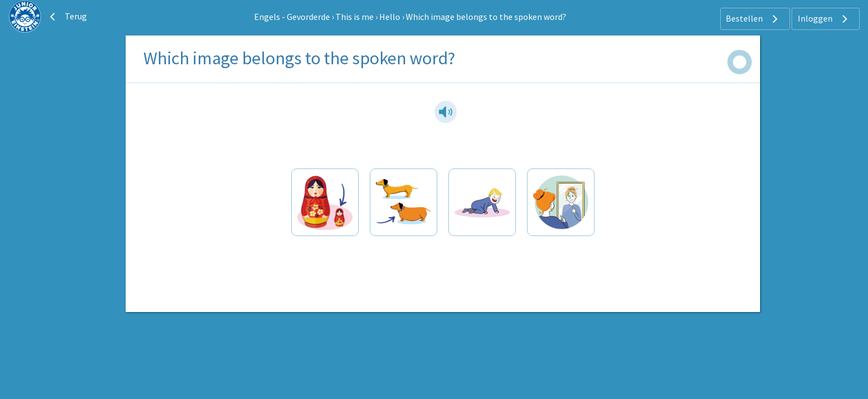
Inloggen (824, 19)
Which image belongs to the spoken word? (486, 17)
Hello (390, 17)
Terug (67, 17)
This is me (355, 17)
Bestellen (753, 19)
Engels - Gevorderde (292, 17)
